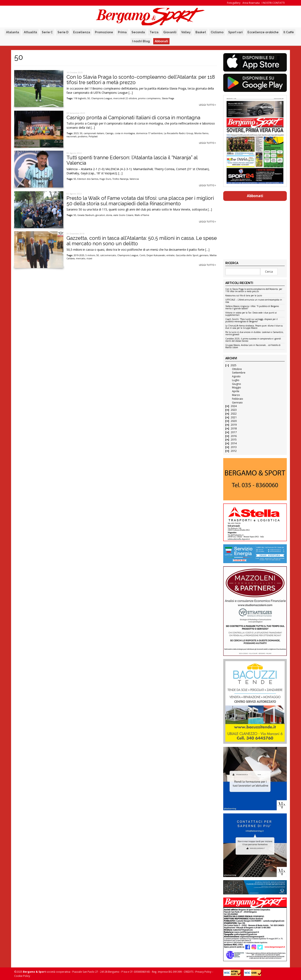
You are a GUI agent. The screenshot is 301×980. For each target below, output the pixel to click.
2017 (234, 432)
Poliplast (93, 136)
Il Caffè (289, 32)
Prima (122, 32)
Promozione (104, 32)
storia (109, 215)
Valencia (134, 179)
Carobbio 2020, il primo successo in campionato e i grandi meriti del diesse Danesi (253, 340)
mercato (81, 258)
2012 (234, 451)
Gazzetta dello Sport (187, 255)
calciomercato (108, 255)
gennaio (204, 255)
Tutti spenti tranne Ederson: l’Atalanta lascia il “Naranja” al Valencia (132, 160)
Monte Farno (201, 133)
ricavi (89, 258)
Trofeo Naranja (120, 179)
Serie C (47, 32)
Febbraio (238, 399)
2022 (234, 414)
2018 (234, 428)
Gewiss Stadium (86, 215)
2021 (234, 417)
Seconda (138, 32)
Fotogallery (234, 3)
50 (89, 98)
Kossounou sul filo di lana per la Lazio (244, 296)
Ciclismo (217, 32)
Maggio (237, 387)
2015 (234, 440)
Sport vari (235, 32)
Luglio (236, 380)
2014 (234, 443)
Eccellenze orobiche (263, 32)
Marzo (236, 395)
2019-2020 (79, 255)
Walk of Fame (142, 215)
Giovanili (170, 32)
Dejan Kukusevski (156, 255)
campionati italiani (94, 133)
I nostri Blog (141, 41)
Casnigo (109, 133)
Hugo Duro (105, 179)
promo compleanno (149, 98)
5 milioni (90, 255)
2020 (234, 421)
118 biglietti (80, 98)
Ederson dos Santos (88, 179)
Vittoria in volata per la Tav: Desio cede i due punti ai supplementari (251, 314)
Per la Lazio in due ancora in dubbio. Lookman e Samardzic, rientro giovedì (254, 333)
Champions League (102, 98)
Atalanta (13, 32)
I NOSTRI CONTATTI (273, 3)
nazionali (71, 136)
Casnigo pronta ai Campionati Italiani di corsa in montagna (133, 118)
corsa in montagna (125, 133)
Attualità (30, 32)
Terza (154, 32)
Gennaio (237, 403)
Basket (201, 32)
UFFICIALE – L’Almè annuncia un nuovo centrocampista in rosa (254, 301)
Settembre (239, 373)
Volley (186, 32)
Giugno (237, 384)
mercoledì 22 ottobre (125, 98)
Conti (142, 255)
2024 (234, 406)
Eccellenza (82, 32)
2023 (76, 133)
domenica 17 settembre (149, 133)
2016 (234, 436)
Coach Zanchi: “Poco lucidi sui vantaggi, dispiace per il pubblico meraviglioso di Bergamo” (251, 320)
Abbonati (161, 41)
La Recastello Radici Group (179, 133)
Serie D (63, 32)
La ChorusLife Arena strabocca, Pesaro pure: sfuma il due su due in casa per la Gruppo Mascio (254, 327)
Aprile (236, 391)
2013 (234, 447)
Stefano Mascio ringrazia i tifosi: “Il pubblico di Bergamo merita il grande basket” (252, 308)
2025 (233, 365)
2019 (234, 425)
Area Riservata (251, 3)
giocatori (100, 215)
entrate (170, 255)
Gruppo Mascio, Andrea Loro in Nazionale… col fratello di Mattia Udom (253, 346)
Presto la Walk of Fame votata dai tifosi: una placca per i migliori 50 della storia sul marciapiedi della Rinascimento (140, 201)
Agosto (236, 376)
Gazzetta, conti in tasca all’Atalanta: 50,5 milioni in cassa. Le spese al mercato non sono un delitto (142, 241)
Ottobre (237, 369)
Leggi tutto (207, 105)
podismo (83, 136)
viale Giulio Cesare (123, 215)
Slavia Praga (168, 98)
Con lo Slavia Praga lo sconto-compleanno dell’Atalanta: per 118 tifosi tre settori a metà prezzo (141, 80)
